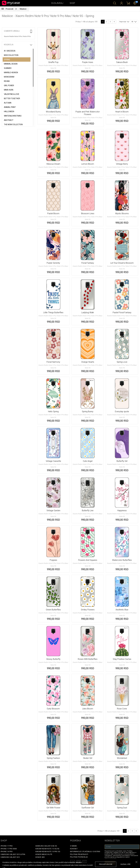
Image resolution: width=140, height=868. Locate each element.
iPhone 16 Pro (7, 851)
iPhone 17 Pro (7, 846)
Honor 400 (40, 857)
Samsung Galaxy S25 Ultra (13, 854)
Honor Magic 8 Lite (44, 854)
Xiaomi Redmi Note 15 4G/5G (47, 849)
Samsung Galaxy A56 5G (46, 846)
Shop (72, 3)
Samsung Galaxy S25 (10, 857)
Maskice (23, 9)
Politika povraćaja (79, 857)
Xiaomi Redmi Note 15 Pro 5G (48, 851)
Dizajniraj (57, 3)
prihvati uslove (106, 864)
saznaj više (125, 864)
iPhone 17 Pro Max (9, 849)
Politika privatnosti (79, 854)
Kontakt (74, 849)
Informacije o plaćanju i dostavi (85, 851)
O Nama (73, 846)
